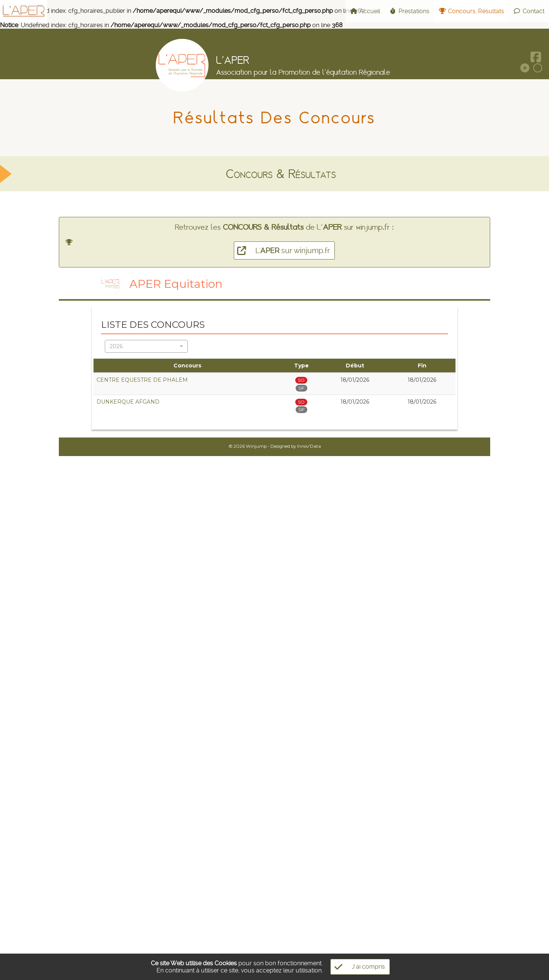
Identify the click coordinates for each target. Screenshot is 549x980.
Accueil (365, 11)
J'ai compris (358, 967)
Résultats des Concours (274, 118)
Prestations (409, 11)
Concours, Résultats (471, 11)
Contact (529, 11)
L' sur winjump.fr (282, 250)
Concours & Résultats (281, 174)
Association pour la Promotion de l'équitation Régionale (303, 72)
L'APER (233, 60)
